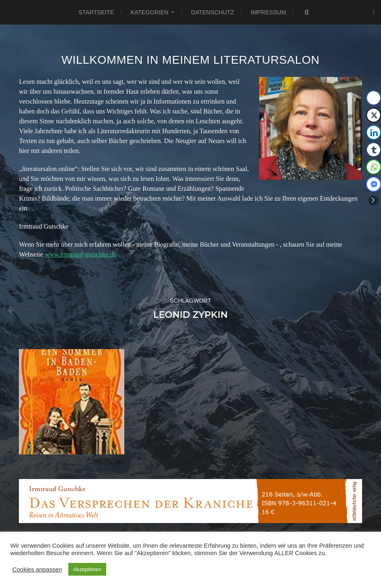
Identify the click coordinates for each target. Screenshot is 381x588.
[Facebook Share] (374, 98)
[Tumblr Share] (374, 150)
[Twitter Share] (374, 115)
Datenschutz (213, 12)
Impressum (268, 12)
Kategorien (149, 12)
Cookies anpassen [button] (37, 569)
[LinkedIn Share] (374, 132)
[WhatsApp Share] (374, 167)
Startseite (96, 12)
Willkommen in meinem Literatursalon (190, 60)
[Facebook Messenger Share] (374, 184)
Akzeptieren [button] (87, 569)
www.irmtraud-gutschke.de (81, 254)
